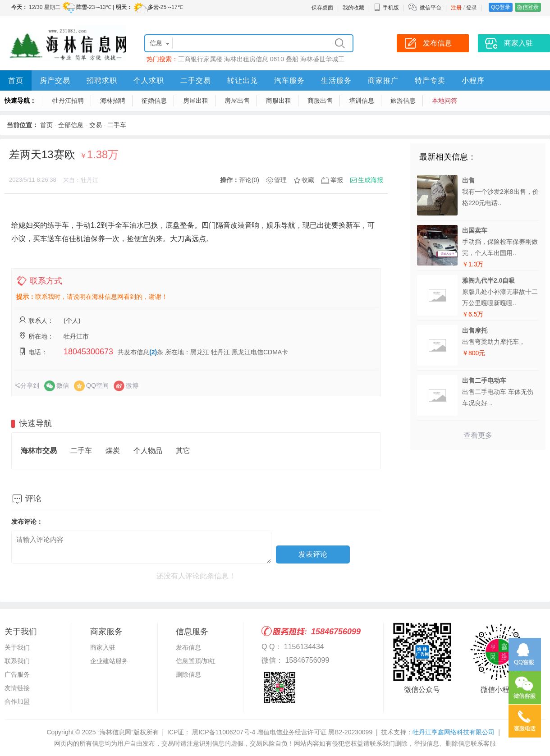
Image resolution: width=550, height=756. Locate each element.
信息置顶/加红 (196, 661)
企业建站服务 (109, 661)
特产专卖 (430, 80)
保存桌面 (322, 8)
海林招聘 (113, 101)
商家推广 (383, 80)
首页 (16, 80)
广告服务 (17, 674)
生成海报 (371, 180)
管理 (280, 180)
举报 (337, 180)
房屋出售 (237, 101)
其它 (183, 451)
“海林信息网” (115, 732)
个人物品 (148, 451)
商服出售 (320, 101)
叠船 (292, 59)
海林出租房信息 (246, 59)
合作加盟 (17, 701)
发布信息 (188, 647)
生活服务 (336, 80)
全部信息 (71, 125)
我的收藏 (353, 8)
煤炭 (113, 451)
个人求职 (149, 80)
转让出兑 (243, 80)
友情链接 (17, 688)
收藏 (308, 180)
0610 (277, 59)
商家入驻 (103, 647)
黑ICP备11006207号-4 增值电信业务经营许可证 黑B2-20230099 (281, 732)
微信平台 (431, 8)
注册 (456, 8)
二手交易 (196, 80)
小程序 (473, 80)
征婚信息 (154, 101)
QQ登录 (501, 7)
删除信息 (188, 674)
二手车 (117, 125)
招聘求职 (102, 80)
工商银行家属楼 (200, 59)
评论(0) (249, 180)
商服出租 (279, 101)
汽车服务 (289, 80)
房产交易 (55, 80)
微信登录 (528, 7)
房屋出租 (196, 101)
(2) (153, 352)
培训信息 (362, 101)
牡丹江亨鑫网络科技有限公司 (454, 732)
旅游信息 (403, 101)
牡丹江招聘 (68, 101)
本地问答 (445, 101)
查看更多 (478, 435)
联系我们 (17, 661)
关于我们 (17, 647)
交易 (96, 125)
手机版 (386, 8)
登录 (472, 8)
